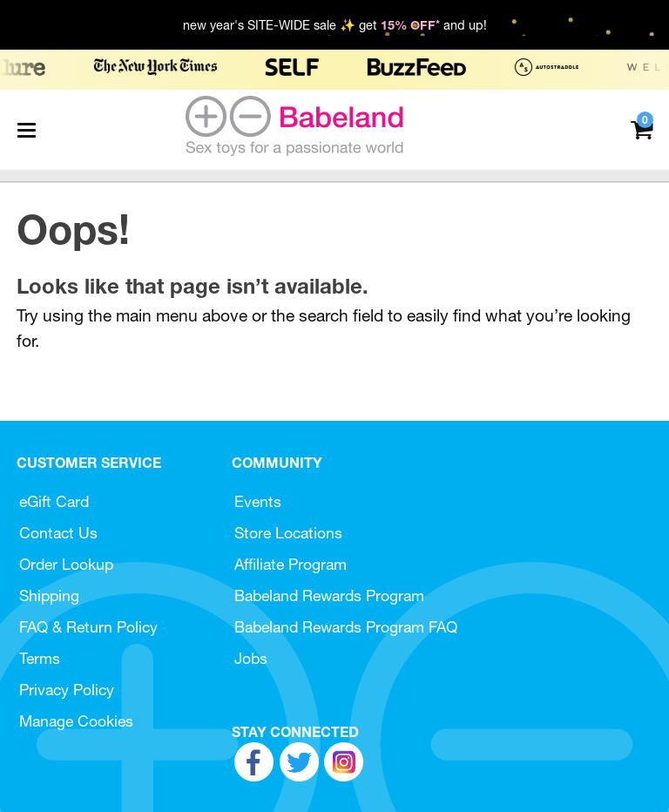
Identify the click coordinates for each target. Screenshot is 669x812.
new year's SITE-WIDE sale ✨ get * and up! (335, 25)
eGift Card (54, 501)
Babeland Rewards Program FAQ (346, 627)
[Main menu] (26, 130)
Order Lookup (66, 564)
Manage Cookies (76, 721)
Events (258, 501)
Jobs (251, 658)
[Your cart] (642, 129)
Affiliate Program (291, 564)
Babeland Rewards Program (329, 595)
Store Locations (288, 533)
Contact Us (58, 533)
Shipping (49, 595)
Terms (40, 658)
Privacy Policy (67, 690)
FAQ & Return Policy (88, 627)
